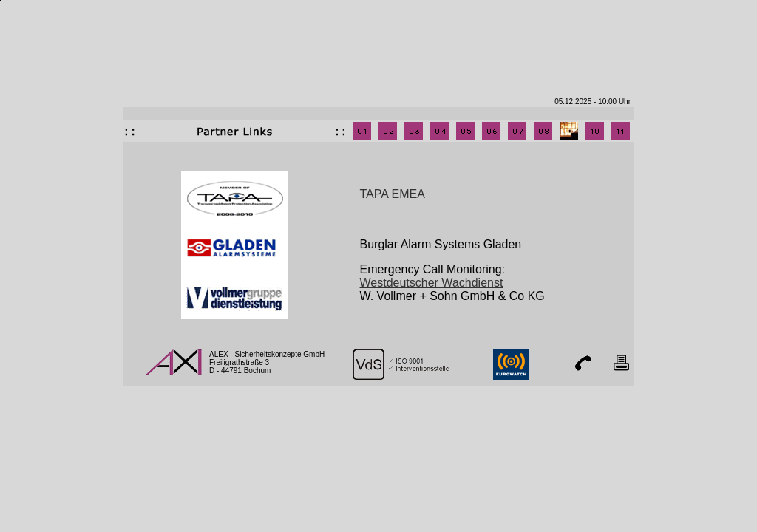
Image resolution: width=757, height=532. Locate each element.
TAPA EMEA (393, 194)
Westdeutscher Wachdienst (432, 283)
